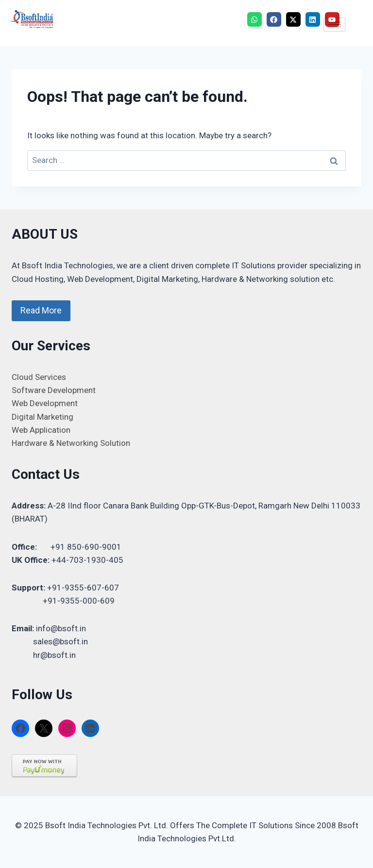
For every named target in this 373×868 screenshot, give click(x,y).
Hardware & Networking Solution (71, 443)
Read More (41, 310)
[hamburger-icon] (334, 25)
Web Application (41, 430)
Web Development (45, 403)
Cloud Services (39, 377)
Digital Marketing (42, 417)
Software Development (54, 390)
